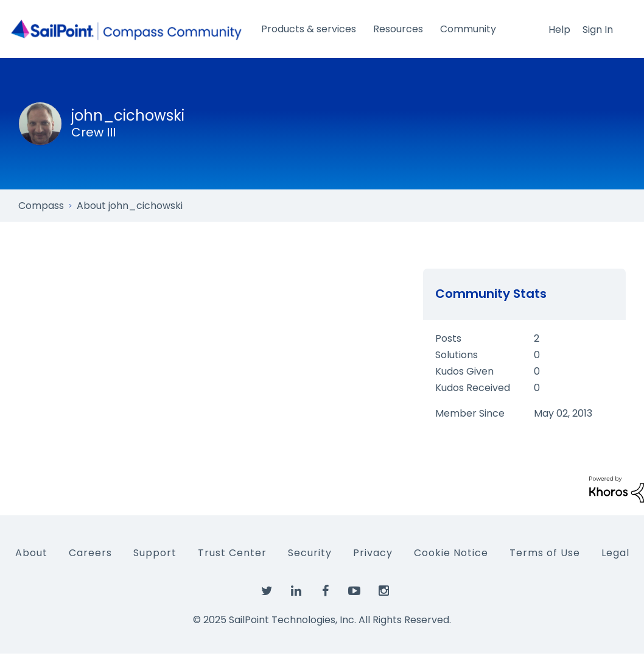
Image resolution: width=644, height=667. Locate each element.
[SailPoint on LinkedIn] (296, 591)
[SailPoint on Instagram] (383, 591)
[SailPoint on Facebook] (325, 591)
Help (559, 30)
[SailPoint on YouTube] (354, 591)
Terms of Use (545, 553)
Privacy (373, 553)
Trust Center (232, 553)
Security (310, 553)
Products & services (309, 29)
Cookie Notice (451, 553)
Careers (90, 553)
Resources (398, 29)
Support (155, 553)
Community (468, 29)
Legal (615, 553)
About (31, 553)
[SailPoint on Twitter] (267, 591)
